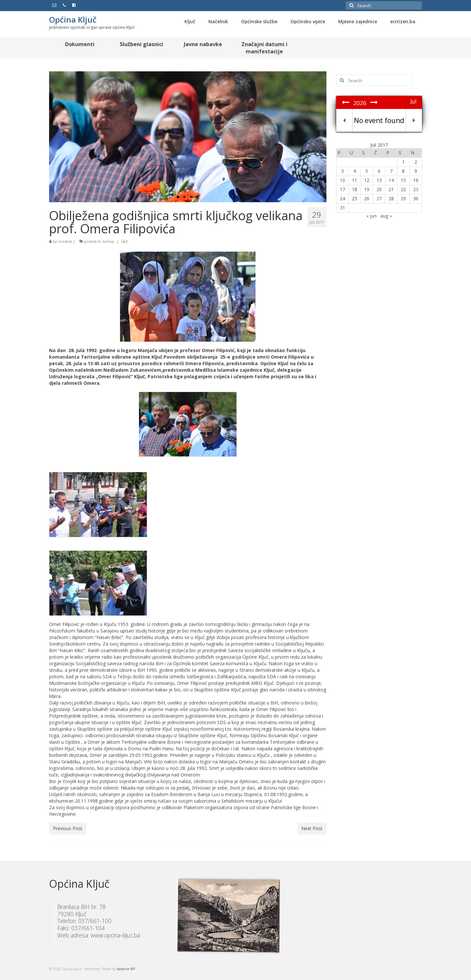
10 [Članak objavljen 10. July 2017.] (342, 180)
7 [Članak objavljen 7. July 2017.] (391, 171)
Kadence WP (126, 969)
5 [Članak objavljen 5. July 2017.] (367, 171)
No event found (379, 120)
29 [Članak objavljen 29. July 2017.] (403, 198)
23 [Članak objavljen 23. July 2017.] (416, 189)
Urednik (65, 241)
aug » (386, 216)
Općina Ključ (73, 19)
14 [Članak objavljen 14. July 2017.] (391, 180)
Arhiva (108, 241)
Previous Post (68, 828)
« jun (371, 216)
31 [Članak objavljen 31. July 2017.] (342, 208)
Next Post (312, 828)
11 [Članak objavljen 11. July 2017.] (355, 180)
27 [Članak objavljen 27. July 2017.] (379, 198)
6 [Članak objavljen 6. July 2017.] (379, 171)
